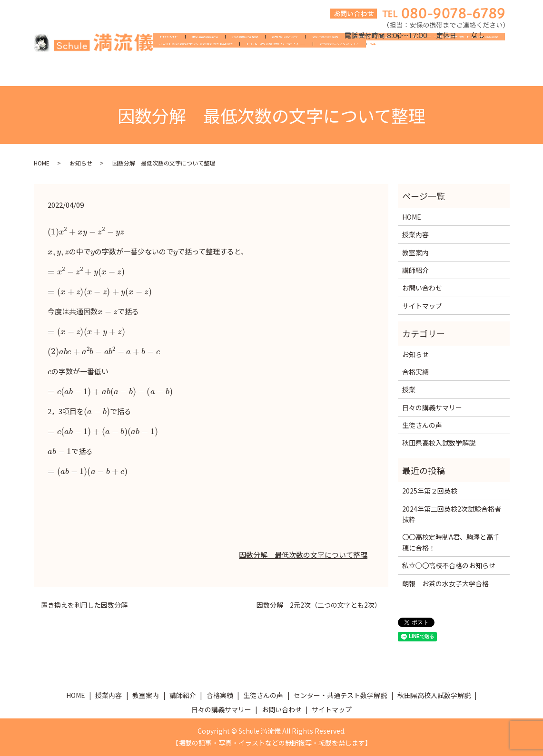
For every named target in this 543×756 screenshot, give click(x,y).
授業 (409, 389)
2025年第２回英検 (430, 491)
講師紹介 (285, 58)
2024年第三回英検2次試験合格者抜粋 (452, 514)
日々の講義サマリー (276, 73)
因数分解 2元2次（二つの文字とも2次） (319, 605)
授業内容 (245, 58)
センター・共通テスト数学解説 (452, 58)
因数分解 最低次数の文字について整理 (303, 555)
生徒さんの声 (372, 58)
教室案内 (205, 58)
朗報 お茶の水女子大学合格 (445, 583)
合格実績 (325, 58)
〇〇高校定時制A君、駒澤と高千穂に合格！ (451, 542)
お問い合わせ (339, 73)
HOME (169, 58)
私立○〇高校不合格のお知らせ (449, 565)
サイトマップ (422, 306)
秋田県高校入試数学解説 (196, 73)
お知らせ (81, 163)
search (377, 74)
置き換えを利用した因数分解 (84, 605)
